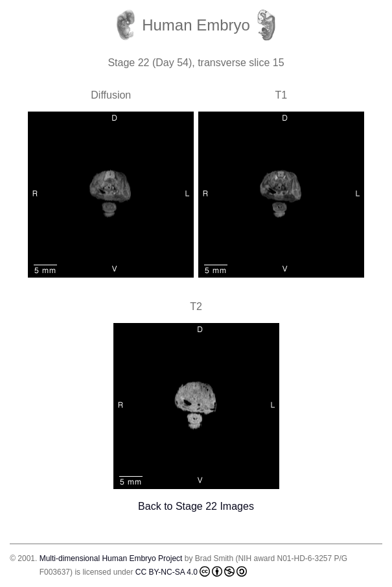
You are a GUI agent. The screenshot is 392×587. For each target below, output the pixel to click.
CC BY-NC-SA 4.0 (191, 571)
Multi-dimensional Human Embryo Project (111, 558)
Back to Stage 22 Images (196, 506)
